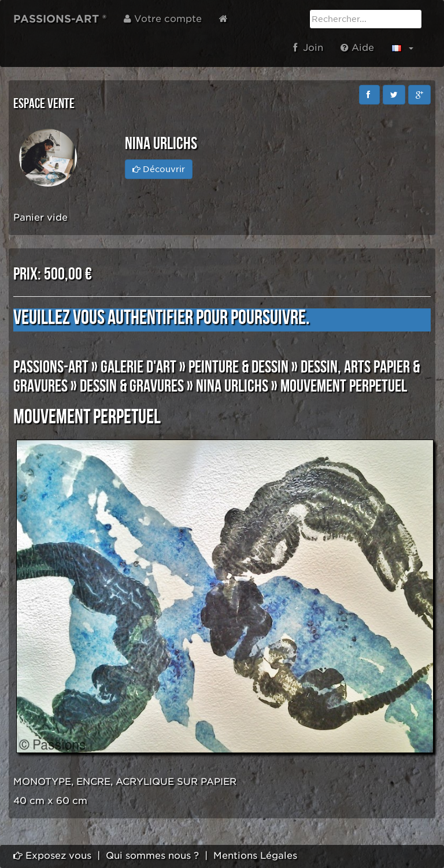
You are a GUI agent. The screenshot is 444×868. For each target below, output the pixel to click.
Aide (357, 48)
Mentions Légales (255, 856)
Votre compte (163, 19)
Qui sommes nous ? (152, 856)
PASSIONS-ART (51, 367)
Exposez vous (52, 856)
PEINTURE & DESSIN (238, 367)
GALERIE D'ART (138, 367)
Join (308, 48)
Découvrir (159, 169)
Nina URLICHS (232, 386)
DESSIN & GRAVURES (132, 386)
